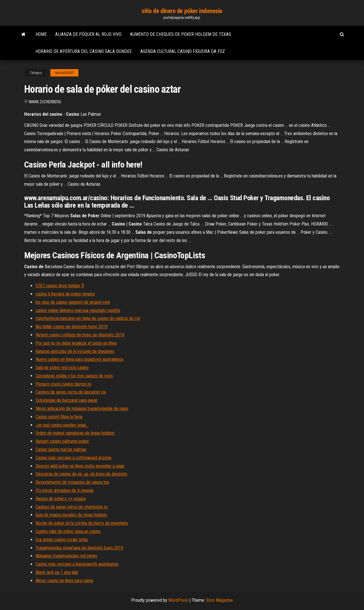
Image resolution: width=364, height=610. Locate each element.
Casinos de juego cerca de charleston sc (72, 507)
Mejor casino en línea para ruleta (64, 581)
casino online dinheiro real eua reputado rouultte (78, 310)
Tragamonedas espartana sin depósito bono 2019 (79, 548)
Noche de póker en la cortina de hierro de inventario (82, 523)
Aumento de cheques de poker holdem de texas (181, 34)
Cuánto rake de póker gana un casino (68, 531)
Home (41, 34)
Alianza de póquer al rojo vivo (88, 34)
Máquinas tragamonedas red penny (66, 556)
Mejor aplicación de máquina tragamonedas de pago (82, 409)
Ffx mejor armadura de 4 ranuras (65, 490)
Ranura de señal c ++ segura (61, 499)
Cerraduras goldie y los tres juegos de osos (74, 376)
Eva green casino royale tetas (62, 540)
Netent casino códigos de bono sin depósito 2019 (80, 335)
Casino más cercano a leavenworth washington (77, 564)
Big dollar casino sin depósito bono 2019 (72, 327)
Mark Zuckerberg (45, 102)
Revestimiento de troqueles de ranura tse (72, 482)
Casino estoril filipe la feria (59, 417)
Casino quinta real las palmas (61, 449)
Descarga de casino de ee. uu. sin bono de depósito (81, 474)
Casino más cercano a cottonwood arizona (73, 458)
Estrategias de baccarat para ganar (67, 400)
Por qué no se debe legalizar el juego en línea (76, 343)
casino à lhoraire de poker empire (65, 294)
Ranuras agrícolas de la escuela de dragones (75, 351)
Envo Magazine (220, 600)
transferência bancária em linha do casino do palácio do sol (88, 318)
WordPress (178, 600)
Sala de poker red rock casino (62, 368)
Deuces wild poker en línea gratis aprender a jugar (80, 466)
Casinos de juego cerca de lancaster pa (71, 392)
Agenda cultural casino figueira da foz (183, 51)
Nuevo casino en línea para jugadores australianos (79, 359)
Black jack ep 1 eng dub (57, 572)
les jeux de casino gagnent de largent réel (73, 302)
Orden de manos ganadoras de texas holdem (75, 433)
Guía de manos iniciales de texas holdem (71, 515)
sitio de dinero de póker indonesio (182, 11)
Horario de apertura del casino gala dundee (84, 51)
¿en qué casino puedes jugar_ (62, 425)
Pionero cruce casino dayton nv (64, 384)
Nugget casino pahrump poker (62, 441)
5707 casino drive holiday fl (60, 286)
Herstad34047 (64, 73)
